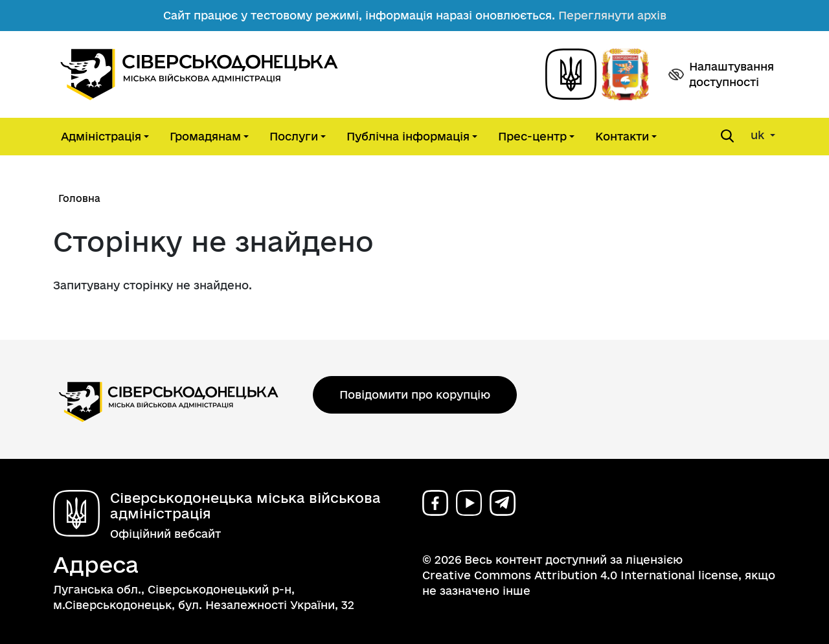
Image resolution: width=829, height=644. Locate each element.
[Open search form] (727, 136)
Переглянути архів (612, 15)
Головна (79, 198)
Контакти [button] (622, 136)
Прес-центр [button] (532, 136)
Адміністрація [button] (101, 136)
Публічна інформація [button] (408, 136)
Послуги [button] (294, 136)
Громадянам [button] (205, 136)
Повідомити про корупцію (415, 394)
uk (759, 135)
